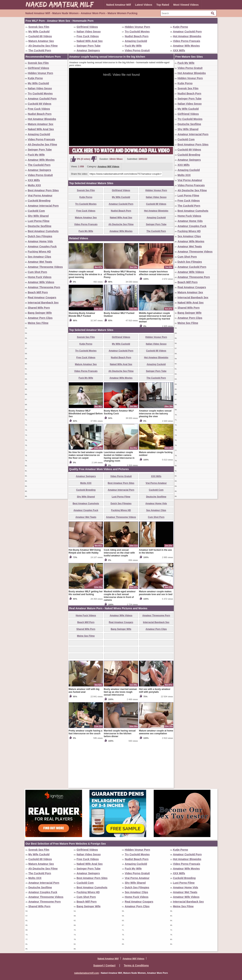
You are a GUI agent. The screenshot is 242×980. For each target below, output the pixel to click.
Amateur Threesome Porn (44, 287)
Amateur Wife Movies (186, 46)
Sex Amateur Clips (39, 257)
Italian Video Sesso (89, 32)
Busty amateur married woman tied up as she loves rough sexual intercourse (120, 736)
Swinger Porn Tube (89, 46)
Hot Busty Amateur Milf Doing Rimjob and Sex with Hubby (85, 596)
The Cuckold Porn (40, 50)
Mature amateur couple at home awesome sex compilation (156, 776)
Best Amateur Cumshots (43, 231)
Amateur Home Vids (40, 241)
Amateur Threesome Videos (45, 267)
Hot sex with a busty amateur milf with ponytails (155, 735)
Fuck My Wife (133, 46)
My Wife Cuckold (39, 32)
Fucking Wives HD (39, 252)
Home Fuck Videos (40, 277)
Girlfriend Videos (87, 27)
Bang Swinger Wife (40, 313)
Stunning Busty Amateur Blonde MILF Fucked (82, 359)
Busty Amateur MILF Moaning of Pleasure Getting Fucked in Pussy (120, 319)
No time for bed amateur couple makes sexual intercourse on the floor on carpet (86, 499)
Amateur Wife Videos (41, 282)
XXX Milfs (179, 50)
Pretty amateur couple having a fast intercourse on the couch (85, 776)
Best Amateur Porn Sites (43, 190)
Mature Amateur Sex (41, 41)
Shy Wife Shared (38, 216)
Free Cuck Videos (88, 36)
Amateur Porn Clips (40, 318)
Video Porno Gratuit (137, 50)
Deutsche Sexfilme (40, 226)
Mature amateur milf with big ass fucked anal (84, 735)
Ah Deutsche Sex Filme (43, 46)
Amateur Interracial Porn (43, 206)
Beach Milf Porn (38, 292)
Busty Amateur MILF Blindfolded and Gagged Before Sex (86, 458)
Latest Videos (144, 5)
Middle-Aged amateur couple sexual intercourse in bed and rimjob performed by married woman (155, 362)
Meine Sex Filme (38, 323)
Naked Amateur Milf (119, 5)
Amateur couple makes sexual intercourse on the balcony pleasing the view (155, 458)
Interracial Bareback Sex (43, 303)
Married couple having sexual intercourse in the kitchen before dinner (120, 778)
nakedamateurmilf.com (86, 973)
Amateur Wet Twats (40, 262)
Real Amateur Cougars (42, 297)
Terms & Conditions (136, 965)
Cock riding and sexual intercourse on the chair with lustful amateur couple (119, 597)
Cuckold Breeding (39, 201)
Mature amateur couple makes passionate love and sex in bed (156, 637)
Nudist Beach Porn (137, 36)
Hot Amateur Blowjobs (187, 36)
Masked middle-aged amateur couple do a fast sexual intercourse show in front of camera (120, 640)
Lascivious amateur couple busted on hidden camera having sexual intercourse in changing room (119, 501)
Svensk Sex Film (39, 27)
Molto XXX (34, 185)
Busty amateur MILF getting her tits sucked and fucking (86, 637)
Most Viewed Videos (186, 5)
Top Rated (163, 5)
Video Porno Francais (187, 41)
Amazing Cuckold (136, 41)
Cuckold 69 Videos (40, 36)
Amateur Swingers (88, 50)
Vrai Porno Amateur (40, 195)
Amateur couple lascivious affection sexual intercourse (154, 317)
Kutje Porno (180, 27)
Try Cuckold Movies (137, 32)
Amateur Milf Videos (108, 167)
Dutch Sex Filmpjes (40, 236)
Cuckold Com (36, 211)
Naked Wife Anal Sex (90, 41)
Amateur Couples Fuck (42, 246)
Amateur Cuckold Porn (187, 32)
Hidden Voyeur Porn (137, 27)
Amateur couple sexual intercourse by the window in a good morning (85, 319)
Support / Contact (104, 965)
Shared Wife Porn (39, 308)
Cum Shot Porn (37, 272)
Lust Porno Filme (39, 221)
